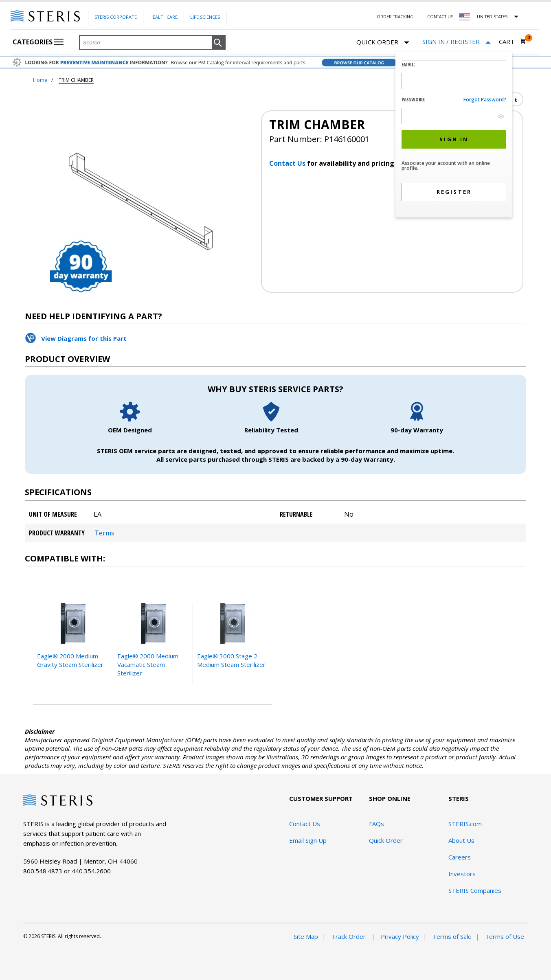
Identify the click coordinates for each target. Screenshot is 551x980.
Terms (104, 533)
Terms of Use (505, 936)
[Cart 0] (513, 42)
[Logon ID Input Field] (454, 81)
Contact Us (440, 17)
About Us (461, 840)
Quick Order (383, 43)
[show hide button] (501, 116)
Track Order (349, 936)
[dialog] (454, 136)
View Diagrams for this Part (84, 338)
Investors (462, 874)
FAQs (376, 824)
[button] (219, 43)
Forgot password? (485, 100)
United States (492, 17)
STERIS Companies (475, 890)
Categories (38, 42)
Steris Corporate (116, 17)
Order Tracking (395, 17)
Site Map (306, 936)
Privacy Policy (400, 936)
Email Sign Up (308, 840)
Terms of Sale (452, 936)
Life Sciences (205, 17)
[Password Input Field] (454, 116)
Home (40, 80)
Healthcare (164, 17)
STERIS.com (465, 824)
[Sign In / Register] (457, 42)
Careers (460, 857)
